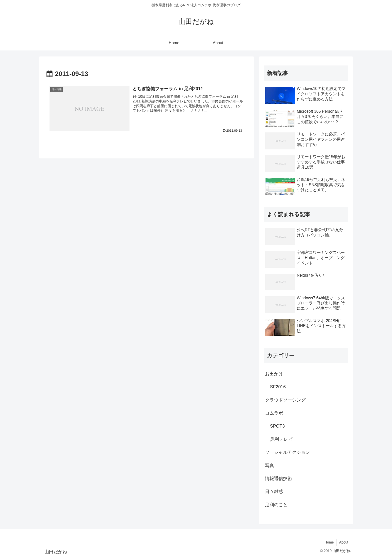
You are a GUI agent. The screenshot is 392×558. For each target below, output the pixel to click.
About (344, 542)
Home (329, 542)
